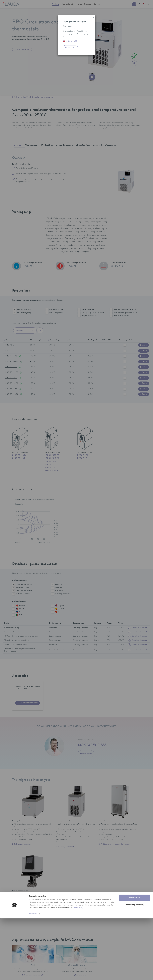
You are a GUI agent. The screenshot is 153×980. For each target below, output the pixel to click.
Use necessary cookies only (135, 966)
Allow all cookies (134, 959)
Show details (33, 976)
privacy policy (78, 970)
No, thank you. (70, 48)
